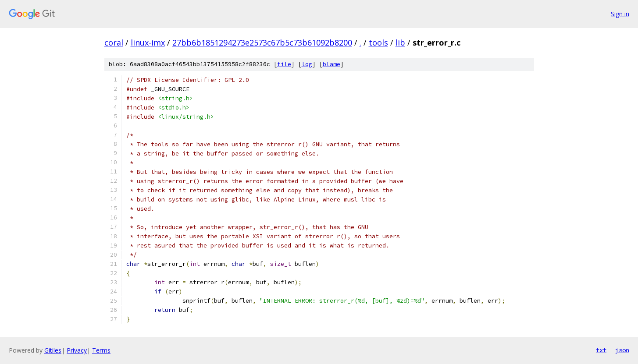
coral (114, 42)
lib (400, 42)
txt (601, 350)
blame (331, 64)
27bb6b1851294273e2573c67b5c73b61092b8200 (262, 42)
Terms (101, 350)
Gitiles (53, 350)
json (622, 350)
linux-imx (148, 42)
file (284, 64)
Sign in (620, 14)
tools (378, 42)
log (307, 64)
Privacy (77, 350)
